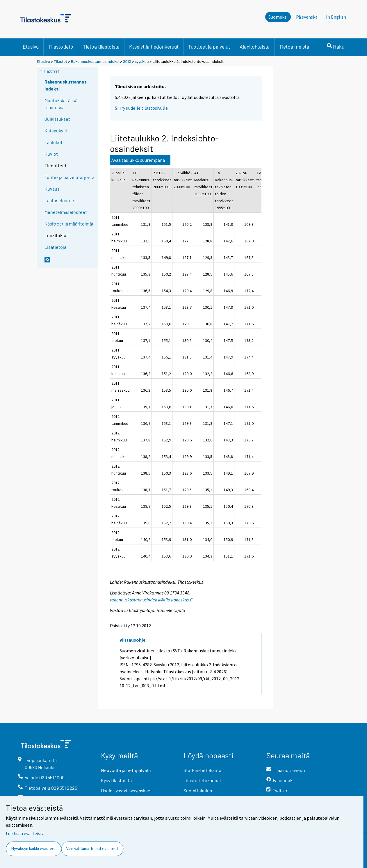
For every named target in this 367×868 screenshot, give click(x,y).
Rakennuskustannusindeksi (95, 61)
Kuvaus (52, 189)
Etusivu (31, 47)
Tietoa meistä (294, 47)
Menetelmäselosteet (66, 212)
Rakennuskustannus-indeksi (67, 85)
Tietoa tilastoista (101, 47)
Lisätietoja (55, 247)
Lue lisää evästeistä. (26, 833)
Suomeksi (278, 17)
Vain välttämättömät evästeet (92, 849)
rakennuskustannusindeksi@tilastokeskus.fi (151, 600)
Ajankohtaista (255, 47)
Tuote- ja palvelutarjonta (70, 177)
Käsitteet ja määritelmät (69, 224)
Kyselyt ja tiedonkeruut (154, 47)
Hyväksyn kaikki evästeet (34, 849)
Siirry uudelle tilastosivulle (141, 108)
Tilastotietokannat (202, 780)
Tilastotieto (61, 47)
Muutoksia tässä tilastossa (61, 104)
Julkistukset (57, 119)
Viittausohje (132, 640)
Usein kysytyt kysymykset (127, 790)
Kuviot (51, 154)
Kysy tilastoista (116, 780)
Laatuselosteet (60, 200)
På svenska (307, 17)
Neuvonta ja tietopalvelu (126, 770)
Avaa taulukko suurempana (138, 160)
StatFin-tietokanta (202, 770)
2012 (127, 61)
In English (336, 17)
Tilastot (60, 61)
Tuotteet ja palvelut (209, 47)
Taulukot (54, 142)
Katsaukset (56, 131)
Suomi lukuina (198, 790)
